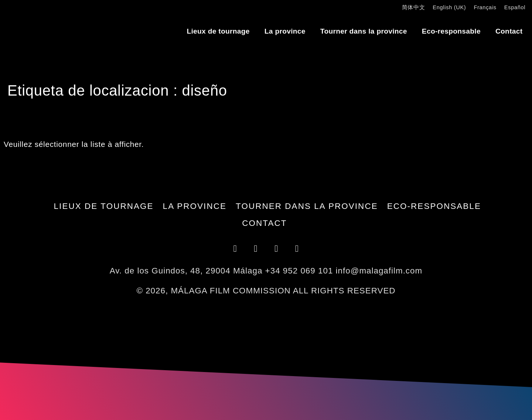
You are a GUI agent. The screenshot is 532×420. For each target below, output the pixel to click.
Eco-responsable (451, 31)
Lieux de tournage (218, 31)
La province (285, 31)
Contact (509, 31)
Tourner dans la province (364, 31)
